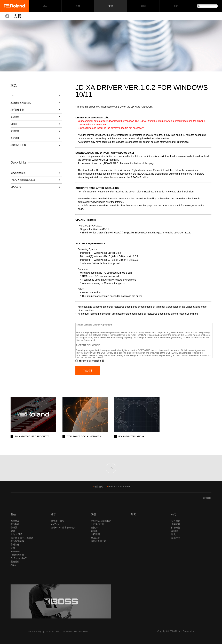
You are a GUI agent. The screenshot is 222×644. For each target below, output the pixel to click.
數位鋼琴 (15, 524)
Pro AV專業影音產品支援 (23, 180)
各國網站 (99, 487)
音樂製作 (15, 545)
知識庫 (14, 124)
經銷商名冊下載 (18, 145)
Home (7, 16)
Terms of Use (52, 631)
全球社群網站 (57, 521)
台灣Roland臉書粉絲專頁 (63, 528)
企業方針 (176, 524)
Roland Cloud (17, 555)
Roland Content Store (119, 487)
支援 (111, 6)
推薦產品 (15, 521)
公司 (176, 6)
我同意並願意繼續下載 (92, 361)
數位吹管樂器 (17, 541)
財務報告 (176, 528)
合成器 (14, 528)
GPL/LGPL (16, 187)
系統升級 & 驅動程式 (21, 103)
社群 (78, 6)
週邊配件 (15, 562)
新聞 (143, 6)
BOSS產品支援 (18, 173)
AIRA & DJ (16, 551)
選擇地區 (207, 498)
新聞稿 (175, 531)
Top (12, 96)
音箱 (13, 548)
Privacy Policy (34, 631)
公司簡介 (176, 521)
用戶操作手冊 (17, 110)
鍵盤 (13, 531)
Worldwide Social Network (76, 631)
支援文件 (95, 528)
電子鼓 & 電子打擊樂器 (22, 538)
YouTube (55, 524)
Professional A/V (19, 558)
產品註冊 (15, 138)
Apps (13, 565)
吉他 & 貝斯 (16, 534)
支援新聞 (15, 131)
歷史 (173, 534)
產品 (13, 514)
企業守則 (176, 538)
